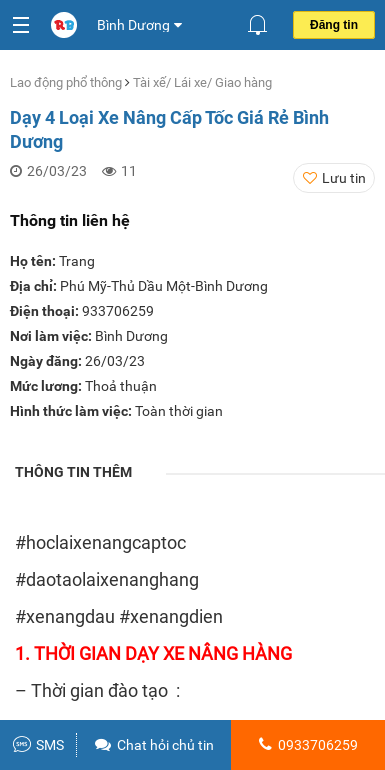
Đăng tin (334, 25)
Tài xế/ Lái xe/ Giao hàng (202, 82)
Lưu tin (344, 178)
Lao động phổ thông (67, 82)
